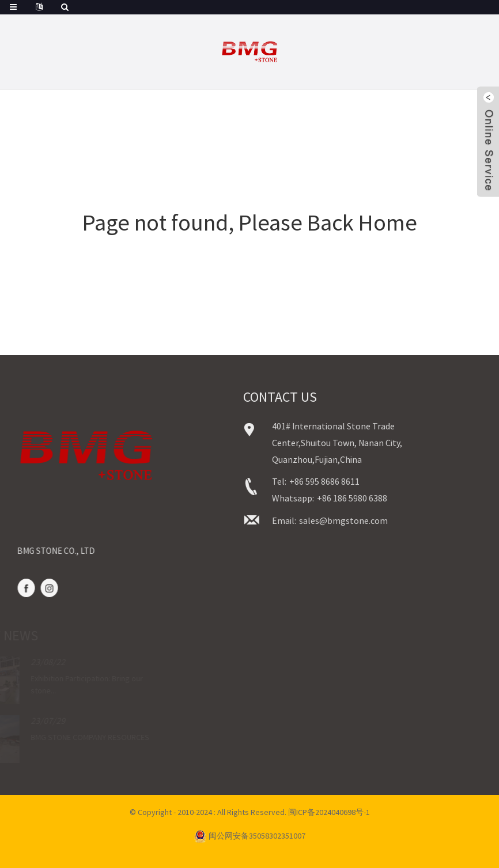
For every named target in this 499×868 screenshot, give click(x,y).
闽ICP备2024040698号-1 (329, 812)
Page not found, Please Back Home (250, 222)
